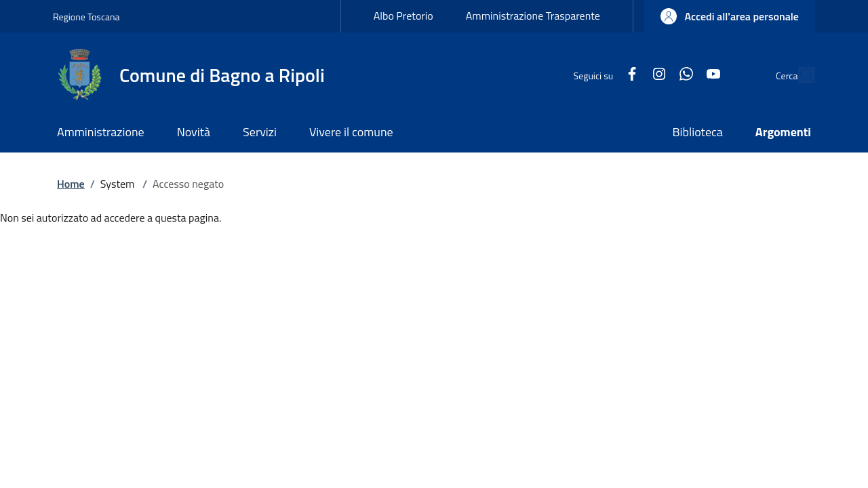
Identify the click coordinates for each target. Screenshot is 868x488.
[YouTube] (682, 75)
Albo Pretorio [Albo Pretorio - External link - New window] (403, 16)
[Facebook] (601, 75)
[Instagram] (628, 75)
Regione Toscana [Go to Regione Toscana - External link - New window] (86, 17)
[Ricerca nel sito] (799, 75)
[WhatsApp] (655, 75)
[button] (730, 16)
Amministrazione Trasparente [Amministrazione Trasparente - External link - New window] (533, 16)
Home (71, 184)
